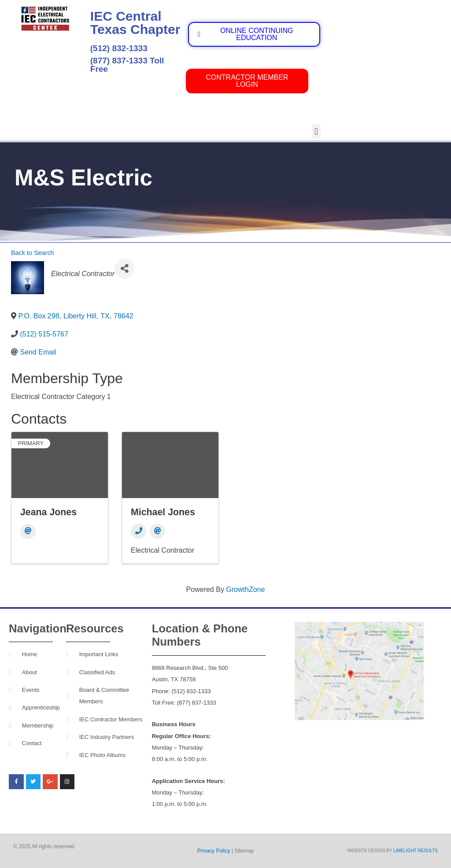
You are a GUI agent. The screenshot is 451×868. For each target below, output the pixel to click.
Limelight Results (416, 851)
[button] (316, 131)
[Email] (28, 531)
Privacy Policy (214, 851)
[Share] (124, 269)
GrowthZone (245, 589)
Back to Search (33, 253)
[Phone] (139, 531)
